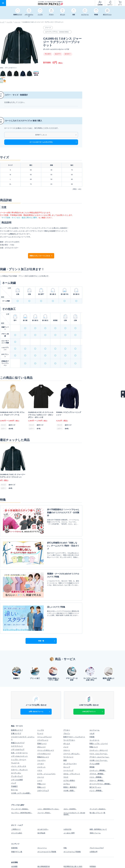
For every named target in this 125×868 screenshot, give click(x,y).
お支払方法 (68, 811)
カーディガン (16, 756)
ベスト (40, 754)
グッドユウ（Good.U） (98, 792)
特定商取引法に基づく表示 (73, 847)
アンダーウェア (17, 760)
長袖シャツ (41, 770)
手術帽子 (14, 770)
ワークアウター (69, 724)
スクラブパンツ (17, 729)
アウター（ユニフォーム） (99, 740)
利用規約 (93, 847)
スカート (67, 734)
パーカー (41, 747)
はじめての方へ (43, 811)
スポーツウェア (43, 774)
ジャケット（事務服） (98, 754)
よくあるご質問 (69, 815)
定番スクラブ (16, 717)
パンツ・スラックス (19, 749)
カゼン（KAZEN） (70, 792)
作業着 (92, 720)
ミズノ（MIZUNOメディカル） (49, 792)
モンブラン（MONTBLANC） (22, 795)
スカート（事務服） (97, 764)
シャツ (40, 764)
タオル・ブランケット (72, 757)
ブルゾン (67, 717)
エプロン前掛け (69, 764)
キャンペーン (42, 829)
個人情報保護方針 (44, 847)
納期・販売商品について (99, 811)
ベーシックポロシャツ (46, 734)
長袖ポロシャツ (43, 740)
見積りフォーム (95, 815)
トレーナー (41, 744)
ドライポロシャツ (44, 737)
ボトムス (67, 727)
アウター (67, 713)
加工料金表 (41, 815)
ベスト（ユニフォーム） (99, 737)
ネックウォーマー (70, 747)
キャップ (67, 750)
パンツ (66, 730)
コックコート (94, 724)
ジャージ (17, 22)
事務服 (92, 750)
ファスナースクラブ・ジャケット (23, 721)
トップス (9, 22)
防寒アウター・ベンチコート (74, 720)
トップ (2, 22)
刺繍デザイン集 (17, 833)
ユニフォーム (94, 713)
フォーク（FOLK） (44, 795)
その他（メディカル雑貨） (21, 776)
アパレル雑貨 (94, 747)
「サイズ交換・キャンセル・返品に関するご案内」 (19, 218)
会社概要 (14, 847)
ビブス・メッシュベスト (46, 757)
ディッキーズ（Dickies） (20, 792)
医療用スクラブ (17, 713)
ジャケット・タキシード (99, 734)
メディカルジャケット (19, 739)
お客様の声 (94, 833)
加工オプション (95, 770)
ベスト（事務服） (96, 760)
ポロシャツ (41, 730)
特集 (65, 829)
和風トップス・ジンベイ (99, 727)
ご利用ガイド (16, 811)
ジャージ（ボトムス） (72, 737)
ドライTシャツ (43, 724)
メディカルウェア (18, 733)
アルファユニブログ (97, 829)
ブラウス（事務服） (97, 757)
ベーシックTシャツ (44, 720)
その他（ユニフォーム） (99, 744)
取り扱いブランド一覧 (98, 795)
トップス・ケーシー (19, 743)
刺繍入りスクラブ (18, 726)
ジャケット (41, 750)
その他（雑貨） (69, 774)
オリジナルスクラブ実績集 (47, 833)
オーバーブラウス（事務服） (100, 767)
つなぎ (92, 717)
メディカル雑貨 (17, 763)
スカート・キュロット (19, 753)
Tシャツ (40, 717)
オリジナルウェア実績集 (73, 833)
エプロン (67, 767)
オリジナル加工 (17, 815)
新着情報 (14, 829)
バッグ (14, 766)
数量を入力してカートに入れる (41, 256)
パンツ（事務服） (96, 774)
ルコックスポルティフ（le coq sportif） (75, 796)
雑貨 (65, 744)
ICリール (14, 773)
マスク (66, 760)
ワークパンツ (68, 740)
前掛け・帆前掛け (70, 770)
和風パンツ (94, 730)
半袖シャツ (41, 767)
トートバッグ (68, 754)
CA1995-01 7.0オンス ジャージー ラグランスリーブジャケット (43, 22)
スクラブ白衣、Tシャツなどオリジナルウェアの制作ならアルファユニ (86, 865)
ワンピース (15, 746)
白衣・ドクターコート (19, 736)
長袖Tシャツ (42, 727)
